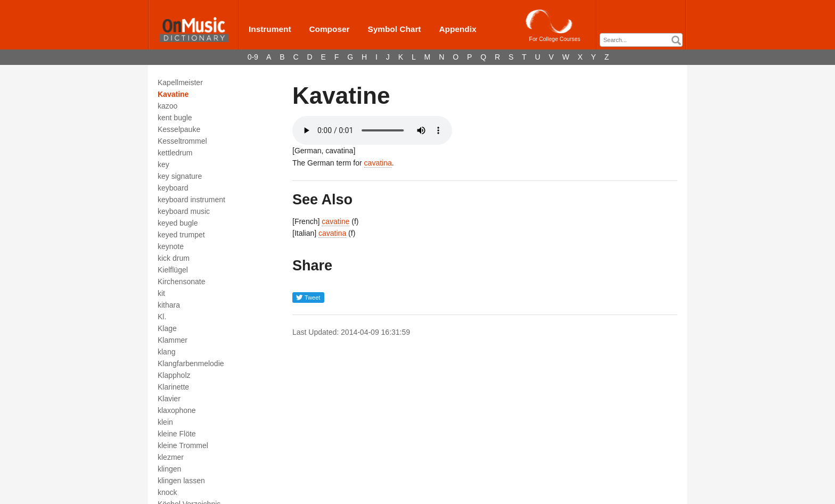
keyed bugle (178, 223)
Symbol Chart (394, 29)
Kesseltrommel (182, 141)
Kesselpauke (179, 129)
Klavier (169, 399)
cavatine (335, 221)
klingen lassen (181, 481)
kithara (169, 305)
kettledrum (175, 153)
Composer (329, 29)
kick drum (174, 258)
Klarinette (173, 387)
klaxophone (177, 410)
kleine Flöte (177, 434)
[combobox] (641, 40)
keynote (171, 246)
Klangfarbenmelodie (191, 363)
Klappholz (174, 375)
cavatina (378, 163)
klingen (169, 469)
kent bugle (175, 118)
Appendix (457, 29)
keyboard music (184, 211)
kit (161, 293)
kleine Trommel (183, 445)
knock (167, 492)
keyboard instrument (191, 200)
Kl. (162, 317)
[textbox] (644, 40)
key (163, 164)
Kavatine (173, 94)
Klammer (173, 340)
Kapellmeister (180, 82)
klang (166, 352)
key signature (180, 176)
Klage (167, 328)
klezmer (171, 457)
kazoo (167, 106)
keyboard (173, 188)
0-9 (253, 57)
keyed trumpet (181, 235)
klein (165, 422)
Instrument (270, 29)
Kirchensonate (182, 282)
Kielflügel (173, 270)
